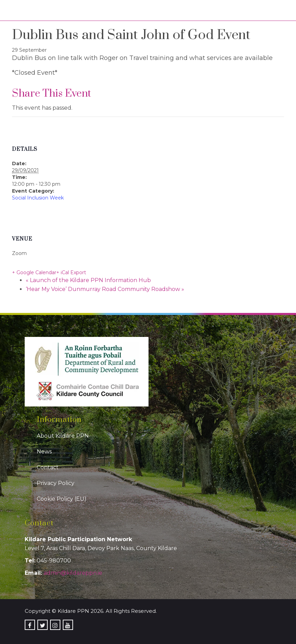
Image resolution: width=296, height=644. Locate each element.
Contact (48, 467)
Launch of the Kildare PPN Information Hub (88, 280)
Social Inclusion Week (38, 198)
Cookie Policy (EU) (62, 499)
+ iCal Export (71, 272)
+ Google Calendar (34, 272)
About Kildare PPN (63, 436)
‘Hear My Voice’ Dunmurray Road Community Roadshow (105, 289)
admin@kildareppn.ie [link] (73, 573)
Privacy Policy (56, 483)
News (44, 452)
